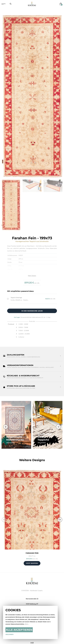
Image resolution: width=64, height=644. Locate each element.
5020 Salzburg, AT (32, 604)
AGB (32, 643)
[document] (30, 622)
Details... (26, 300)
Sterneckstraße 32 (32, 599)
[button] (32, 356)
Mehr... (27, 624)
